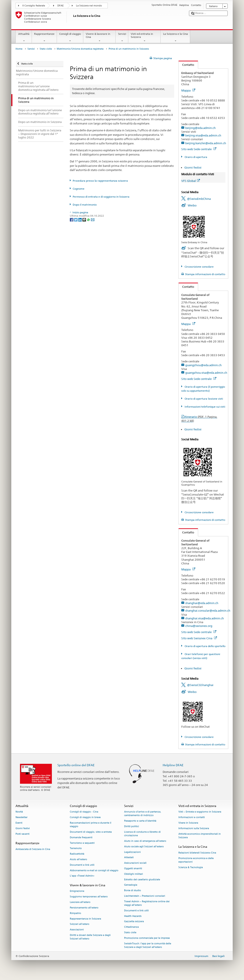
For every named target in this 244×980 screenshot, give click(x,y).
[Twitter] (76, 219)
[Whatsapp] (89, 219)
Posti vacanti (22, 834)
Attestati (129, 858)
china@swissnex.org (199, 626)
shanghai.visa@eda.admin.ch (205, 618)
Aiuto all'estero (78, 859)
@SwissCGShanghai (200, 685)
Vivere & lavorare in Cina (100, 37)
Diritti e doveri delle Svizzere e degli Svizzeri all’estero (90, 937)
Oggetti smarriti (133, 868)
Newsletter (21, 818)
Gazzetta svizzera (134, 922)
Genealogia (131, 885)
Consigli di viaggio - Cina (84, 812)
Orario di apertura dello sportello (205, 646)
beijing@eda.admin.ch (200, 128)
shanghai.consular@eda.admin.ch (208, 611)
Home (19, 49)
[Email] (93, 219)
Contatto (186, 65)
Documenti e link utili (82, 865)
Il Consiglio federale (34, 6)
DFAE (61, 6)
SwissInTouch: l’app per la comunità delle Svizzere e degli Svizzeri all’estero (148, 945)
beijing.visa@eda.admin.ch (203, 135)
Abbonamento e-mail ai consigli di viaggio (94, 870)
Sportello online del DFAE (76, 765)
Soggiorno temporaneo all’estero (89, 897)
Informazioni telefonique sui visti (205, 407)
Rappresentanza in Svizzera (85, 919)
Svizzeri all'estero (80, 924)
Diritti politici (132, 827)
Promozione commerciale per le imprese (147, 938)
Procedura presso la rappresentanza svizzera (100, 181)
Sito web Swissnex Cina (199, 638)
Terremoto (76, 849)
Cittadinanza (131, 927)
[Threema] (85, 219)
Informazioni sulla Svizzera (194, 828)
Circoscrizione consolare (199, 267)
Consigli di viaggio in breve (85, 818)
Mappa (188, 90)
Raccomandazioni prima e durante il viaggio (91, 825)
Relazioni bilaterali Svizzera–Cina (197, 853)
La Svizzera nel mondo (89, 6)
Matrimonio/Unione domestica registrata (80, 49)
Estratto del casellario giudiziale (142, 880)
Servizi (122, 37)
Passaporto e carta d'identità (140, 821)
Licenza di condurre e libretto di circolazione (142, 834)
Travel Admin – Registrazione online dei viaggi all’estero (147, 903)
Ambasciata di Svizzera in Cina (33, 849)
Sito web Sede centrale (199, 149)
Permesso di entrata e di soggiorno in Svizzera (101, 197)
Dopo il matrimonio (85, 205)
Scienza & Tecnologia (191, 867)
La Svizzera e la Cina (175, 37)
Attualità (24, 37)
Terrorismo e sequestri (82, 843)
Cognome (79, 189)
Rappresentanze (44, 37)
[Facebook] (72, 219)
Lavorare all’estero (80, 902)
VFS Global (191, 181)
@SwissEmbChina (199, 199)
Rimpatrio (75, 913)
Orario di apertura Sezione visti (203, 399)
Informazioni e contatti (192, 818)
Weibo (192, 205)
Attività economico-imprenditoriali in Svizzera (200, 836)
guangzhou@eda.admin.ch (203, 365)
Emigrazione (77, 891)
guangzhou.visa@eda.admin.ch (206, 373)
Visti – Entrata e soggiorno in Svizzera (200, 812)
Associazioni (77, 930)
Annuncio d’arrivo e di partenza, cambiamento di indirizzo (143, 814)
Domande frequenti (81, 837)
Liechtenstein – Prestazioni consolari (145, 896)
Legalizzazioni (132, 852)
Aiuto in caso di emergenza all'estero (145, 841)
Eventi (19, 823)
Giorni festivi (193, 167)
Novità (19, 812)
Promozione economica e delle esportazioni (196, 860)
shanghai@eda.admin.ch (202, 603)
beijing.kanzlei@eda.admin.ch (206, 143)
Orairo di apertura (196, 157)
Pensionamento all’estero (84, 908)
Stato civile (46, 49)
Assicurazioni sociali (135, 863)
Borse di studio (133, 891)
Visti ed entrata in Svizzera (144, 37)
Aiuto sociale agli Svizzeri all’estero (144, 847)
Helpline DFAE (173, 765)
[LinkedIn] (80, 219)
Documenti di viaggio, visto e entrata (91, 832)
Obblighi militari (134, 874)
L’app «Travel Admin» (82, 876)
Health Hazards (133, 916)
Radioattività (77, 854)
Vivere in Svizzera (188, 823)
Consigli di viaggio (70, 37)
